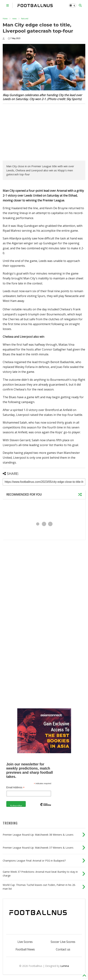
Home (5, 19)
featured (25, 19)
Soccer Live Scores (63, 942)
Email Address (15, 787)
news (14, 19)
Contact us (63, 949)
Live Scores (25, 942)
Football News (25, 949)
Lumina (65, 966)
